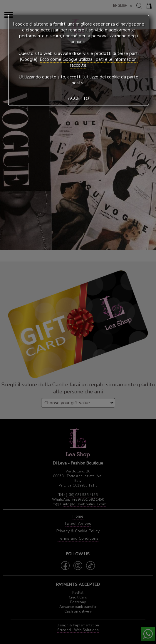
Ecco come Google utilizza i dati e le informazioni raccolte (89, 62)
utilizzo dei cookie (102, 77)
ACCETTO (78, 98)
